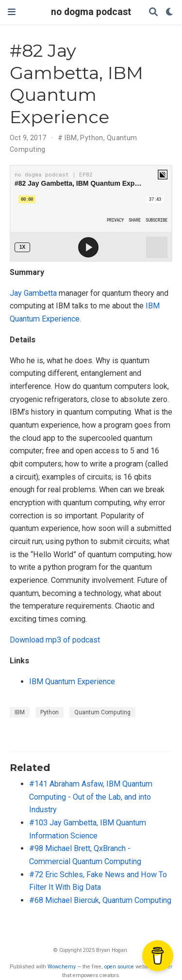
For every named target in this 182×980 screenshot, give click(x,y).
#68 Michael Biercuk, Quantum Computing (100, 900)
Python (92, 138)
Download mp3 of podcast (55, 640)
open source (119, 967)
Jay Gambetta (33, 293)
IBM (71, 138)
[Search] (153, 12)
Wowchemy (62, 967)
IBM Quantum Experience (72, 682)
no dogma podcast (91, 12)
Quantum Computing (102, 712)
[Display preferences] (170, 12)
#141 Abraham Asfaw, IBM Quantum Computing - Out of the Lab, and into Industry (91, 797)
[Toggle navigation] (12, 12)
